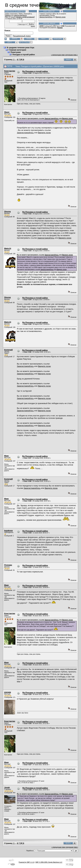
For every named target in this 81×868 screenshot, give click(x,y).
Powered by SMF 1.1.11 (26, 862)
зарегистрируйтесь (20, 15)
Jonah (7, 787)
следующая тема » (71, 55)
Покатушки (16, 52)
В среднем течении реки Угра (20, 48)
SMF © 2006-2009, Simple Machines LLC (49, 862)
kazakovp (9, 531)
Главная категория (17, 50)
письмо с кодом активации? (26, 17)
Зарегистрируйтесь (46, 17)
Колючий (8, 350)
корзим (8, 692)
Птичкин (8, 565)
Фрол (7, 112)
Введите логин (61, 17)
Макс (7, 456)
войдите (8, 15)
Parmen (60, 28)
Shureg (7, 211)
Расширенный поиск (22, 36)
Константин (10, 71)
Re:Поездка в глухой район (35, 71)
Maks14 (8, 248)
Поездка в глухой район (24, 55)
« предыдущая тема (58, 55)
